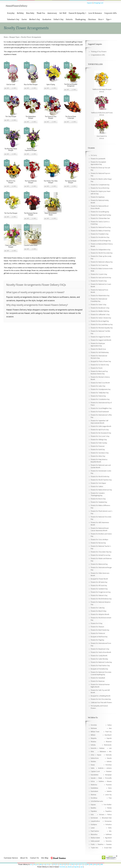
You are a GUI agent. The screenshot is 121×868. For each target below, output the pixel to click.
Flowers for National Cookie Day (101, 662)
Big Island (108, 838)
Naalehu (93, 808)
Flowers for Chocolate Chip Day (101, 552)
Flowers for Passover (98, 446)
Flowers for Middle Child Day (100, 311)
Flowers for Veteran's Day (99, 595)
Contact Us (34, 858)
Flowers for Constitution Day (100, 399)
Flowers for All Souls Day (99, 586)
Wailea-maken (95, 838)
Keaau (93, 765)
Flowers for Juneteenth (98, 159)
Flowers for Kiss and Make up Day (102, 325)
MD (91, 864)
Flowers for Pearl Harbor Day (100, 666)
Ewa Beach (108, 735)
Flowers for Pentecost (98, 633)
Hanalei (93, 778)
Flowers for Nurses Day (98, 543)
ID (67, 864)
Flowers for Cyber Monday (99, 659)
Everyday (11, 13)
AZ (38, 864)
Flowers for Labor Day (98, 386)
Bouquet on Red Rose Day (99, 637)
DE (54, 864)
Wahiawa (94, 728)
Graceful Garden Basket (31, 245)
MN (102, 864)
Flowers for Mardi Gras (98, 349)
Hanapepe (108, 775)
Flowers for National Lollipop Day (102, 262)
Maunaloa (94, 834)
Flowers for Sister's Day (98, 305)
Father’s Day (58, 19)
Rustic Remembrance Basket (51, 214)
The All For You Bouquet (11, 182)
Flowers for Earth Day (98, 450)
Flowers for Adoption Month (100, 614)
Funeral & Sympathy (77, 13)
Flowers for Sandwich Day (99, 589)
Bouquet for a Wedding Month (101, 696)
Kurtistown (94, 818)
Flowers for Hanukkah (98, 678)
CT (51, 864)
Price (101, 19)
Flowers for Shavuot (97, 627)
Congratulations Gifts (98, 55)
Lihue (92, 755)
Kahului (109, 762)
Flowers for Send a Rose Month (101, 652)
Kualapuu (94, 825)
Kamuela (109, 755)
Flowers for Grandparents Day (101, 389)
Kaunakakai (95, 775)
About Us (24, 858)
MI (98, 864)
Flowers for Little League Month (101, 426)
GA (60, 864)
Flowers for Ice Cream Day (99, 265)
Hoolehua (94, 798)
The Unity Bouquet (11, 116)
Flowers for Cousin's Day (99, 274)
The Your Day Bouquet (11, 213)
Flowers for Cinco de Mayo (99, 540)
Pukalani (109, 771)
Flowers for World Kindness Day (101, 599)
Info (15, 88)
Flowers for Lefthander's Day (100, 315)
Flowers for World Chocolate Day (102, 253)
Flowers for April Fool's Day (100, 430)
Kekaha (109, 791)
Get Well (63, 13)
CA (44, 864)
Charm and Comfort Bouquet (11, 246)
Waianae (109, 742)
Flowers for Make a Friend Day (101, 231)
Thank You (41, 13)
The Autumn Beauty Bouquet (71, 182)
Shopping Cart (99, 3)
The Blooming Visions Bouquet (11, 150)
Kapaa (99, 755)
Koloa (93, 781)
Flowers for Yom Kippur (98, 483)
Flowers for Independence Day (101, 250)
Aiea (110, 728)
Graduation (47, 19)
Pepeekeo (94, 811)
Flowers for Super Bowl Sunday (101, 215)
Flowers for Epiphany (98, 197)
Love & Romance (95, 13)
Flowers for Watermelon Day (100, 296)
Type (109, 19)
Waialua (93, 742)
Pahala (109, 808)
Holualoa (109, 825)
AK (34, 864)
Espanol (90, 3)
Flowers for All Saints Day (99, 582)
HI (64, 864)
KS (78, 864)
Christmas (92, 19)
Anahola (101, 768)
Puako (93, 844)
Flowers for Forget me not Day (101, 592)
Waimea (93, 795)
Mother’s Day (35, 19)
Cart (8, 88)
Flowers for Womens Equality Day (102, 328)
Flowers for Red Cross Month (100, 383)
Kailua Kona (95, 758)
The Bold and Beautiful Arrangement (71, 85)
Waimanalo (108, 745)
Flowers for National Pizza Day (101, 227)
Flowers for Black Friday (99, 611)
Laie (110, 748)
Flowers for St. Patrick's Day (100, 365)
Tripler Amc (95, 848)
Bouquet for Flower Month (99, 579)
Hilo (110, 752)
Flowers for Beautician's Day (100, 649)
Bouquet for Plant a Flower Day (101, 361)
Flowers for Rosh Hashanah (100, 412)
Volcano (102, 815)
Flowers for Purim (97, 368)
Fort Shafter (108, 805)
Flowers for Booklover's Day (100, 308)
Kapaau (93, 805)
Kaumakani (94, 791)
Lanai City (108, 795)
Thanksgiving (80, 19)
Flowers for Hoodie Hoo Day (100, 237)
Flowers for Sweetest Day (99, 502)
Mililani (93, 735)
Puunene (109, 785)
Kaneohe (94, 748)
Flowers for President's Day (100, 234)
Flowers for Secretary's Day (100, 453)
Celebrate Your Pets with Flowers (101, 703)
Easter (24, 19)
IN (72, 864)
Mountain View (107, 818)
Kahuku (93, 745)
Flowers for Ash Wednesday (100, 352)
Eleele (100, 778)
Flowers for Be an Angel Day (100, 321)
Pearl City (108, 732)
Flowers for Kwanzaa (98, 681)
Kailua (110, 725)
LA (85, 864)
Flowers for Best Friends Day (100, 630)
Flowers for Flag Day (97, 640)
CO (47, 864)
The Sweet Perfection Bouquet (31, 182)
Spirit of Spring (51, 85)
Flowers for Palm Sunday (99, 443)
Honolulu (94, 725)
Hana (110, 788)
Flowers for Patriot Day (98, 396)
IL (69, 864)
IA (75, 864)
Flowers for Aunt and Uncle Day (101, 278)
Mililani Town (95, 732)
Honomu (109, 841)
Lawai (93, 828)
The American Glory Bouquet (51, 117)
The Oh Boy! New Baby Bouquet (51, 182)
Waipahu (94, 738)
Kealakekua (94, 788)
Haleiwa (102, 748)
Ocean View (108, 848)
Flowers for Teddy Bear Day (100, 393)
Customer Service (11, 858)
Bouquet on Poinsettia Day (99, 669)
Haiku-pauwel (95, 841)
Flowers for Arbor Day (98, 456)
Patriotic (69, 19)
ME (88, 864)
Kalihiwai (109, 834)
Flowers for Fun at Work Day (100, 188)
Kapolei (109, 738)
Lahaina (109, 768)
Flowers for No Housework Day (101, 433)
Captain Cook (95, 771)
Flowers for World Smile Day (100, 477)
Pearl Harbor (95, 831)
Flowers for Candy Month (99, 656)
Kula (92, 815)
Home (6, 37)
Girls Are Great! (11, 85)
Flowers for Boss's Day (98, 499)
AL (31, 864)
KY (81, 864)
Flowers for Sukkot (97, 487)
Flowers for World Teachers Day (101, 480)
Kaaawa (109, 844)
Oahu (110, 828)
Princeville (108, 778)
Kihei (92, 752)
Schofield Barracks (97, 801)
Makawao (103, 752)
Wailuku (93, 762)
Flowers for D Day (97, 623)
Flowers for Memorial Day (99, 564)
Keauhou (101, 844)
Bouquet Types (14, 37)
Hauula (109, 758)
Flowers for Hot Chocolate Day (101, 699)
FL (57, 864)
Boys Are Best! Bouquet (31, 85)
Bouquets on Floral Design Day (101, 241)
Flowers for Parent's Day (99, 281)
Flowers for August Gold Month (101, 340)
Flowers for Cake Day (98, 608)
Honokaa (109, 765)
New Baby (30, 13)
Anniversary (52, 13)
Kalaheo (101, 781)
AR (41, 864)
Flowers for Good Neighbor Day (101, 408)
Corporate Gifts (110, 13)
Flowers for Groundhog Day (100, 212)
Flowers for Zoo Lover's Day (100, 436)
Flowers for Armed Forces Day (101, 555)
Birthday (20, 13)
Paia (110, 798)
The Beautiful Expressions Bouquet (31, 150)
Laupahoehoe (95, 821)
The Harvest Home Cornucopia (71, 117)
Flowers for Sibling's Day (99, 440)
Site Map (45, 858)
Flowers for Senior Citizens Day (101, 318)
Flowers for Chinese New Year (100, 218)
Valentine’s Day (13, 19)
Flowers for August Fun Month (101, 337)
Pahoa (109, 815)
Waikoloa (94, 785)
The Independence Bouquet (31, 117)
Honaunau (108, 821)
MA (95, 864)
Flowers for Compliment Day (100, 185)
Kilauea (109, 781)
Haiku (93, 768)
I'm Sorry (94, 155)
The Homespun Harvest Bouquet (31, 214)
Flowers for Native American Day (101, 490)
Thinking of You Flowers (99, 52)
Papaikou (108, 811)
